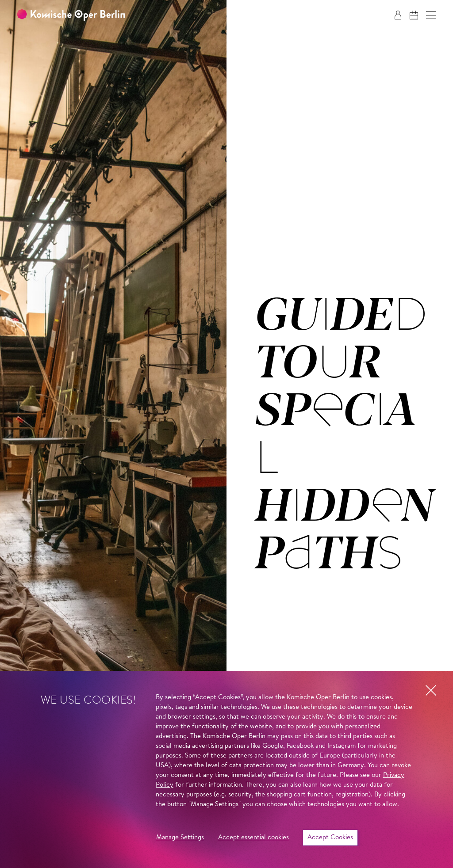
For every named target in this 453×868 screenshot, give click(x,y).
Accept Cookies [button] (330, 838)
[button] (431, 15)
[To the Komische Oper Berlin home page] (71, 15)
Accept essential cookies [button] (253, 838)
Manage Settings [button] (180, 838)
